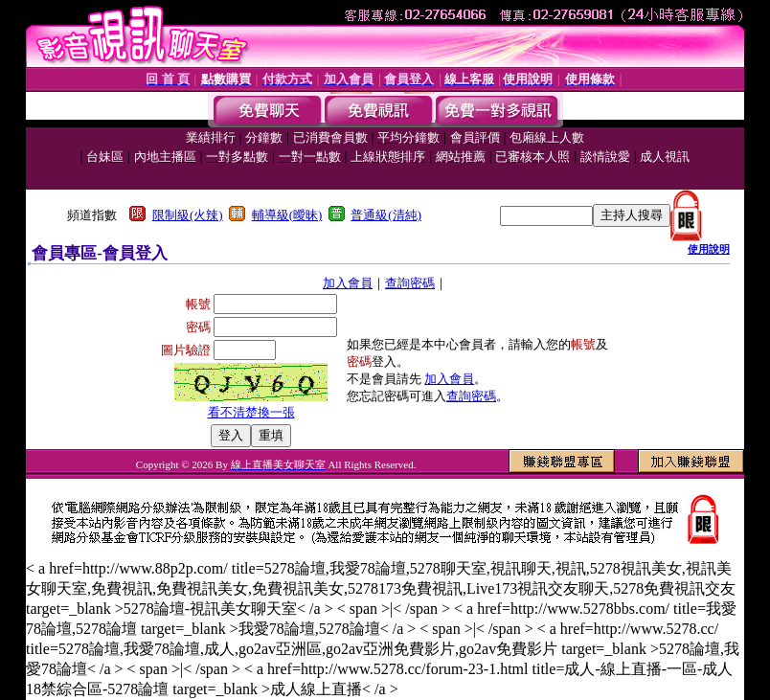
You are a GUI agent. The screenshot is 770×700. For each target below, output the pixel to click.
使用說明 (709, 249)
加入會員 (348, 283)
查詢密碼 (410, 283)
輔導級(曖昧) (287, 215)
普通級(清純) (386, 215)
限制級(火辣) (188, 215)
